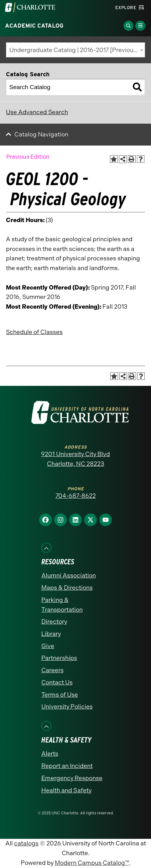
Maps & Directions (67, 588)
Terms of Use (60, 695)
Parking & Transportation (62, 605)
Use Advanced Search (37, 112)
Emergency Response (72, 778)
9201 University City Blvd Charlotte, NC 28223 (75, 459)
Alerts (50, 754)
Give (48, 646)
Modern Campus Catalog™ (92, 863)
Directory (54, 622)
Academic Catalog (34, 26)
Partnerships (59, 658)
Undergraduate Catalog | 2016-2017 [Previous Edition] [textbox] (77, 50)
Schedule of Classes (34, 332)
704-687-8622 (76, 496)
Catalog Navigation (41, 134)
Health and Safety (66, 790)
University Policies (67, 707)
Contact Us (57, 682)
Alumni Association (69, 575)
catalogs (26, 843)
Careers (52, 670)
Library (51, 634)
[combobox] (75, 50)
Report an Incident (67, 766)
